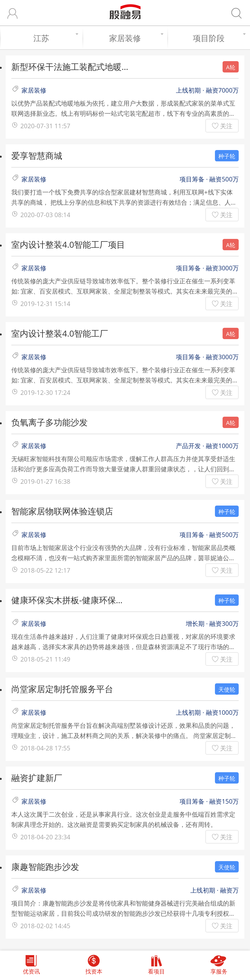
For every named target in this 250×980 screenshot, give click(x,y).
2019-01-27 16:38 (45, 481)
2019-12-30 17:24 (45, 392)
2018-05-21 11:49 (45, 659)
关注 (226, 126)
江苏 (55, 38)
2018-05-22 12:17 (45, 570)
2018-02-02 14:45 (45, 926)
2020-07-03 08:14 (45, 215)
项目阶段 (219, 38)
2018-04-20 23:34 (45, 837)
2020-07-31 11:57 (45, 126)
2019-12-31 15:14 (45, 303)
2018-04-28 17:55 (45, 748)
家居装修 (135, 38)
